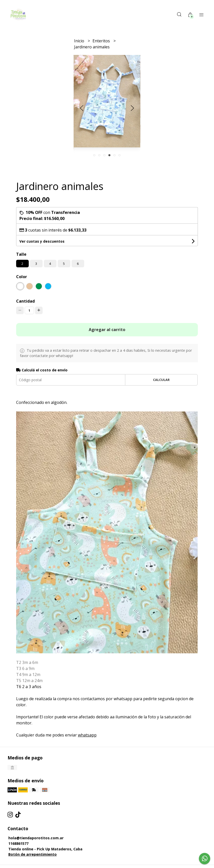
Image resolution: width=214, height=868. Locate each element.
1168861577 (18, 843)
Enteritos (102, 41)
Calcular (161, 380)
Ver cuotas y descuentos (42, 241)
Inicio (80, 41)
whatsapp (87, 735)
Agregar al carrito (107, 330)
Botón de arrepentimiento (33, 854)
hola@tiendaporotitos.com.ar (36, 838)
